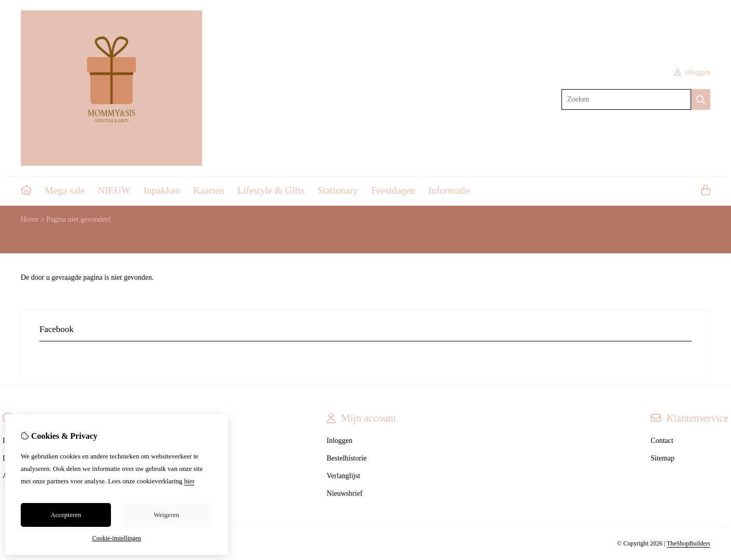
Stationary (338, 190)
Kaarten (209, 190)
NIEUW (114, 190)
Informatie (449, 190)
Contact (662, 441)
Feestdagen (393, 190)
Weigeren (166, 515)
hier (189, 481)
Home (30, 219)
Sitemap (663, 458)
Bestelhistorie (347, 458)
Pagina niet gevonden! (79, 219)
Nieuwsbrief (345, 493)
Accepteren (66, 515)
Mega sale (65, 190)
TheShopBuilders (688, 543)
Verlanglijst (343, 476)
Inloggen (340, 441)
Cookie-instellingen (117, 538)
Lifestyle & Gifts (271, 190)
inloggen (693, 72)
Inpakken (162, 190)
